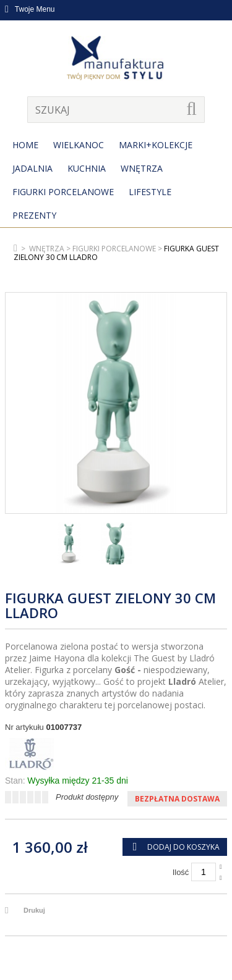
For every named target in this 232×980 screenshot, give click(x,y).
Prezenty (34, 215)
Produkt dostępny (87, 797)
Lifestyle (150, 192)
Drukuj (34, 910)
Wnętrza (142, 168)
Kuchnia (87, 168)
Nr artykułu (24, 727)
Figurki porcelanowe (63, 192)
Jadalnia (32, 168)
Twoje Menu (30, 9)
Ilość (181, 872)
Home (25, 145)
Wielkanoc (79, 145)
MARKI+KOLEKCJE (156, 145)
